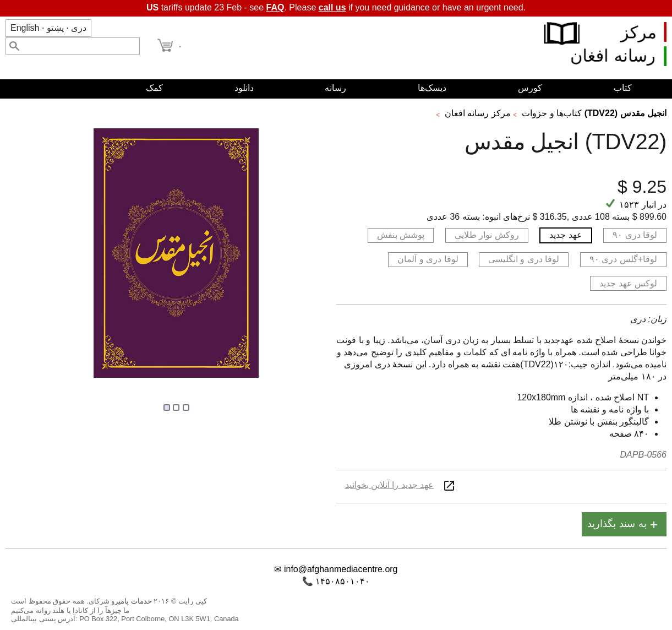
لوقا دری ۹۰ (635, 235)
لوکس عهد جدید (628, 283)
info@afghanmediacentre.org (341, 569)
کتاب (623, 88)
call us (332, 7)
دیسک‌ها (432, 88)
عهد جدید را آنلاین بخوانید (390, 485)
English (25, 28)
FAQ (275, 7)
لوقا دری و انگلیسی (524, 259)
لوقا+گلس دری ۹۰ (623, 259)
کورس (530, 88)
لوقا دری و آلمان (428, 259)
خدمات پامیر (133, 601)
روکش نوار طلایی (487, 235)
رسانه (335, 88)
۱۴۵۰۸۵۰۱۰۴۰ (343, 581)
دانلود (244, 88)
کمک (154, 88)
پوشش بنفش (401, 235)
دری (79, 28)
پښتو (55, 28)
